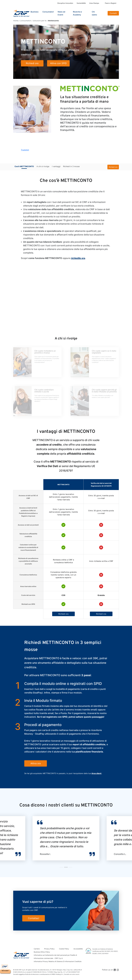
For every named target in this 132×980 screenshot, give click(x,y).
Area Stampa (94, 3)
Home (16, 21)
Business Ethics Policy (42, 952)
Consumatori (26, 21)
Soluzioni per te (40, 21)
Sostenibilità (81, 3)
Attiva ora (36, 763)
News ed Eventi (61, 13)
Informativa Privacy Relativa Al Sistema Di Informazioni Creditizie (58, 961)
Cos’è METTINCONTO (24, 166)
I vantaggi (56, 166)
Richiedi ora (113, 167)
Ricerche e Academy (77, 13)
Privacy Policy (49, 949)
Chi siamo (94, 13)
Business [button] (35, 12)
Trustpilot (25, 150)
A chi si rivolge (43, 166)
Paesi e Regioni (111, 3)
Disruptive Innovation (65, 3)
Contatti (113, 13)
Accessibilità (78, 949)
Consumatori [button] (48, 12)
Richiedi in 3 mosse (71, 166)
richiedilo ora (78, 258)
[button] (61, 867)
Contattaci (34, 918)
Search (104, 13)
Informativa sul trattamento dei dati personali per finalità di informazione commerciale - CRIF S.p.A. (55, 957)
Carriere (37, 949)
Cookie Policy (64, 949)
